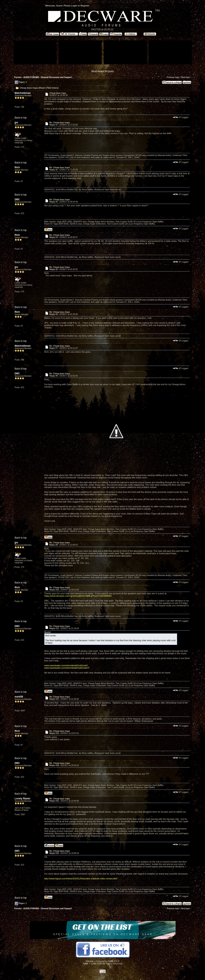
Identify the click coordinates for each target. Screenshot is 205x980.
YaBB (85, 964)
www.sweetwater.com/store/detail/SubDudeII (66, 665)
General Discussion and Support (56, 77)
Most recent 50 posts (103, 71)
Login (74, 6)
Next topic (185, 77)
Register (85, 6)
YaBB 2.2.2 (113, 961)
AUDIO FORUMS (31, 77)
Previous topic (173, 77)
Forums (18, 77)
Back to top (21, 118)
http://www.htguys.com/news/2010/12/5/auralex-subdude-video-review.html (81, 879)
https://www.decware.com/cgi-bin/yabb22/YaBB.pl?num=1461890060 (78, 596)
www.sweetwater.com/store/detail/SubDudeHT (67, 668)
